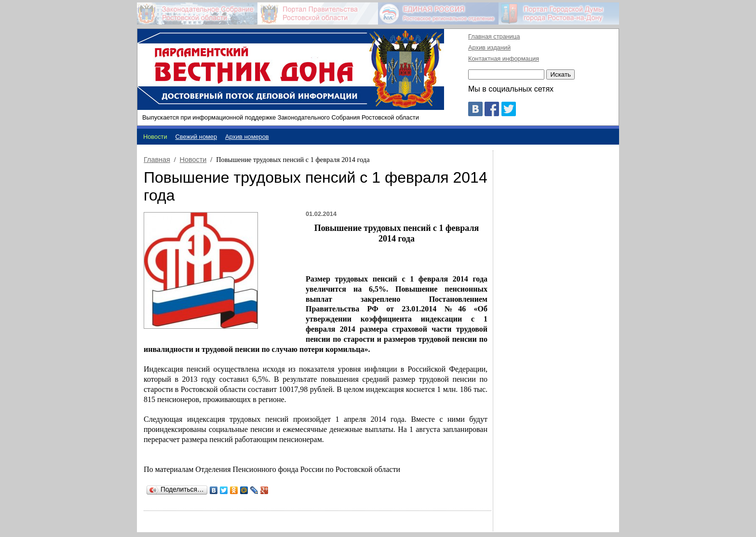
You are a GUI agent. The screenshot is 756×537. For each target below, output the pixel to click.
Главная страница (494, 36)
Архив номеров (247, 137)
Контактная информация (504, 59)
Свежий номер (196, 137)
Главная (157, 160)
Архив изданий (489, 47)
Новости (193, 160)
